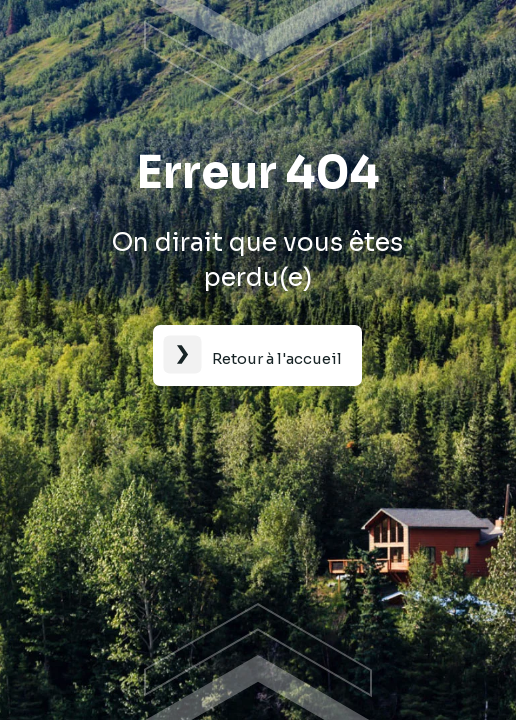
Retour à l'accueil (277, 358)
